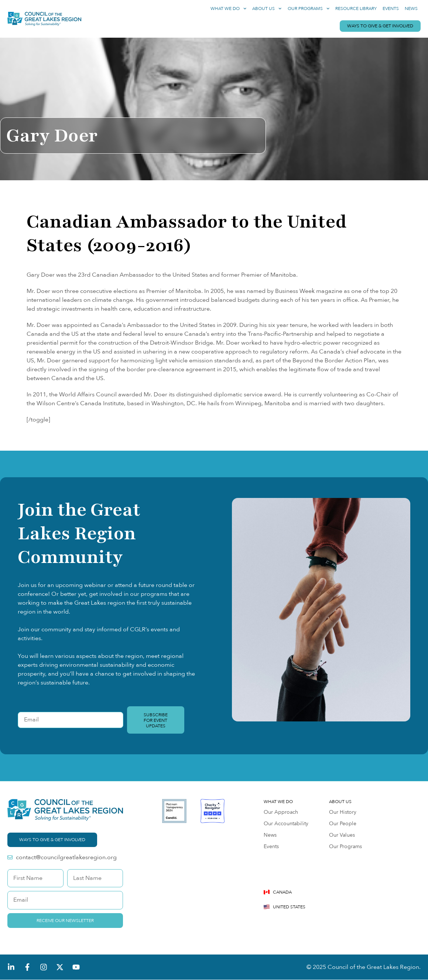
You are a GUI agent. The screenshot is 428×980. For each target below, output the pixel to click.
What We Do (228, 9)
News (411, 9)
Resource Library (356, 9)
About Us (267, 9)
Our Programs (309, 9)
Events (391, 9)
